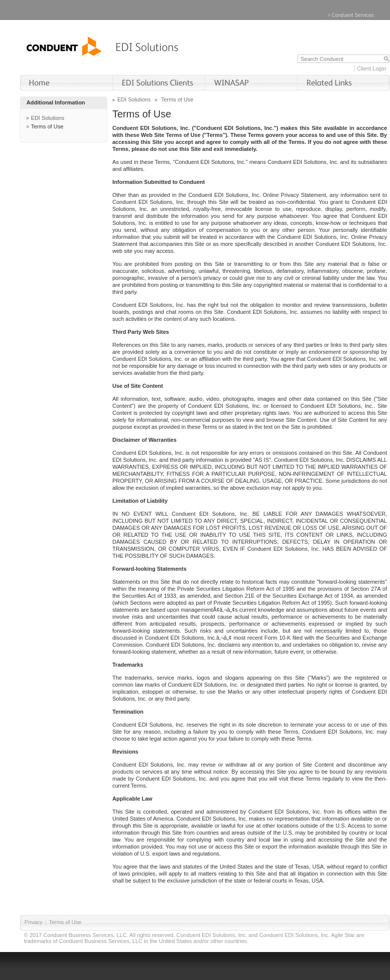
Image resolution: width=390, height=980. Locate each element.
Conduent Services (353, 15)
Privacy (33, 922)
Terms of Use (47, 126)
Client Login (372, 68)
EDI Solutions (48, 118)
